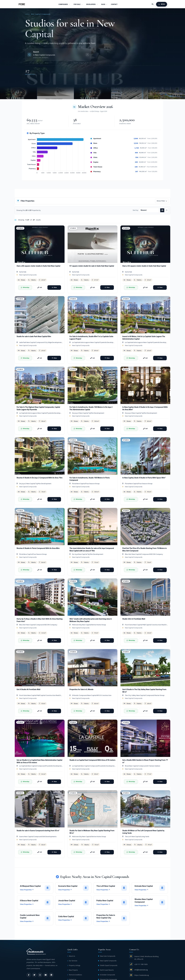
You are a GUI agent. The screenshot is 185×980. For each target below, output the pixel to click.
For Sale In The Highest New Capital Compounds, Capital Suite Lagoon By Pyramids (38, 408)
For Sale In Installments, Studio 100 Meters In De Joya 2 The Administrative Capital (91, 408)
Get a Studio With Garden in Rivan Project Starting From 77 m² (145, 761)
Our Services (72, 961)
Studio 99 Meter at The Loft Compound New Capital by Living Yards (143, 832)
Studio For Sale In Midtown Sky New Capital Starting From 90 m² (92, 832)
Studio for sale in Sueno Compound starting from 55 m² (38, 831)
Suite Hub (23, 272)
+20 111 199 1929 (141, 964)
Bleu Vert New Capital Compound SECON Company (144, 554)
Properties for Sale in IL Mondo (81, 689)
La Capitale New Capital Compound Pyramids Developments (41, 766)
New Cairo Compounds (107, 956)
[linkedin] (51, 975)
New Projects (73, 970)
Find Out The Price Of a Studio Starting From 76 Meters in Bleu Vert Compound (145, 549)
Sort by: (136, 210)
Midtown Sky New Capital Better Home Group (89, 625)
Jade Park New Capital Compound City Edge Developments (41, 342)
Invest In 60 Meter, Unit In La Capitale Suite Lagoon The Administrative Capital (144, 338)
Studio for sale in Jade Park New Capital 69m (34, 336)
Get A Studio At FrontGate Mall (28, 689)
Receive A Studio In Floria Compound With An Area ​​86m (38, 548)
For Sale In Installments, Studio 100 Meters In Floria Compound (90, 479)
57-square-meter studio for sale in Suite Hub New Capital (92, 266)
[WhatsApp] (25, 288)
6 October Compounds (107, 975)
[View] (54, 288)
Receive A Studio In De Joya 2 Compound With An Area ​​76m (40, 478)
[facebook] (29, 975)
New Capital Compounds (28, 275)
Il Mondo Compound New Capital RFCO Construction (92, 695)
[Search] (153, 4)
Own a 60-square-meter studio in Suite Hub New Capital (38, 266)
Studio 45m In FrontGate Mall (134, 619)
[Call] (40, 288)
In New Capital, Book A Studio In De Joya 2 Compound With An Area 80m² (145, 408)
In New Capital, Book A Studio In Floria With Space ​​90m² (144, 478)
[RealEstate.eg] (22, 4)
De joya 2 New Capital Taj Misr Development (88, 413)
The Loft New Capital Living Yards (137, 836)
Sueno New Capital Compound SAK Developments (38, 836)
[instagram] (40, 975)
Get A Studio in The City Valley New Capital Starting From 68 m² (144, 691)
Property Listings (74, 965)
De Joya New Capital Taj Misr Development (88, 554)
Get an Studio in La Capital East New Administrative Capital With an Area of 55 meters (39, 761)
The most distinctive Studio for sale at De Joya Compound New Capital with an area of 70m (92, 549)
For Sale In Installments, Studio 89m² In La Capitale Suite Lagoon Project (91, 338)
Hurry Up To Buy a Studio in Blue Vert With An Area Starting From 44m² (40, 620)
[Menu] (162, 4)
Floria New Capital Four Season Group (86, 484)
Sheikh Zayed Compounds (108, 965)
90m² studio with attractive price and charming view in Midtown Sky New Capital (91, 620)
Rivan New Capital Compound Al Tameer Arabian (143, 766)
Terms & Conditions (75, 975)
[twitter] (34, 975)
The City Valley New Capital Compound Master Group (145, 695)
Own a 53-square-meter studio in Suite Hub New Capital (144, 266)
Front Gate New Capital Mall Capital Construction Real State (147, 625)
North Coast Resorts (106, 970)
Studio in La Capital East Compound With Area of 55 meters (92, 760)
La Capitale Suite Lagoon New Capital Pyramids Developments (94, 342)
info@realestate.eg (141, 970)
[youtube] (46, 975)
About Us (71, 956)
